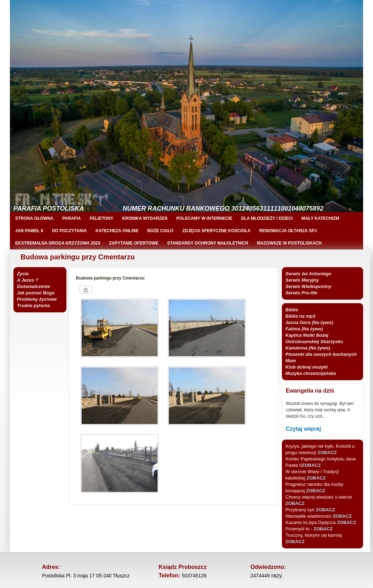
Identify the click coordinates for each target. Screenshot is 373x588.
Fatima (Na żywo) (304, 329)
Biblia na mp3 (300, 316)
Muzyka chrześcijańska (311, 373)
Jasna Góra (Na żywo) (309, 322)
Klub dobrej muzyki (307, 367)
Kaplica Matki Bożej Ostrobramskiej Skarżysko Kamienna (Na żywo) (314, 342)
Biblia (292, 310)
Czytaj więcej (303, 429)
